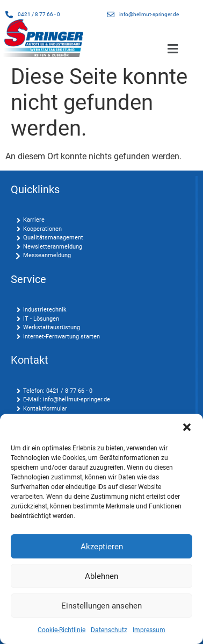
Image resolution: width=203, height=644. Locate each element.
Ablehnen (102, 576)
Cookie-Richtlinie (61, 630)
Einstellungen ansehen (102, 606)
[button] (187, 427)
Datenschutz (109, 630)
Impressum (149, 630)
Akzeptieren (102, 547)
